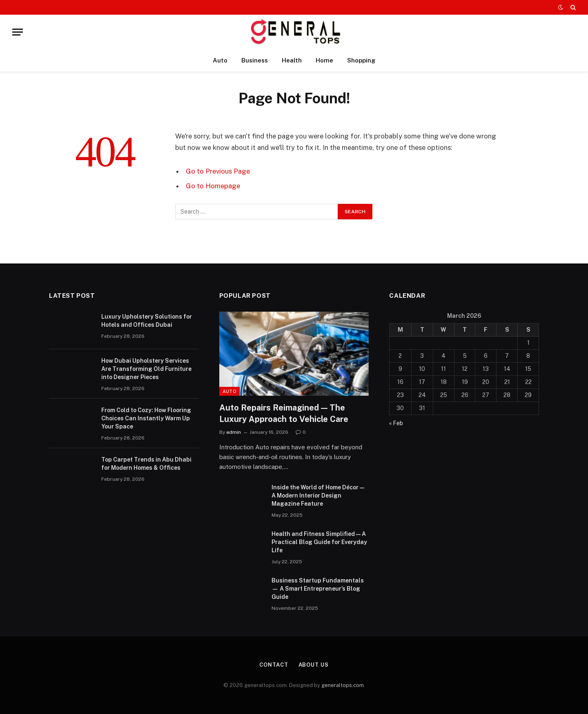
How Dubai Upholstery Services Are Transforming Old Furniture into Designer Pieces (146, 369)
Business (255, 60)
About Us (314, 665)
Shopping (361, 60)
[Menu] (18, 32)
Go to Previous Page (218, 171)
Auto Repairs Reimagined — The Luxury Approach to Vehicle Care (284, 413)
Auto (220, 60)
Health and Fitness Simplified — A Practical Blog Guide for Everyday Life (319, 542)
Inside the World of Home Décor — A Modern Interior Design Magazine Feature (318, 495)
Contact (274, 665)
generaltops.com (343, 685)
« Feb (396, 423)
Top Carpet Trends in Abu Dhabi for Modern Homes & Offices (146, 464)
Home (324, 60)
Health (292, 60)
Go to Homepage (213, 186)
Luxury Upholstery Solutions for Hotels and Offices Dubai (147, 321)
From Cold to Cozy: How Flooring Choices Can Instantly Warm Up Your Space (146, 418)
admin (234, 432)
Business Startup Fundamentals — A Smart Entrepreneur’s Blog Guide (318, 589)
